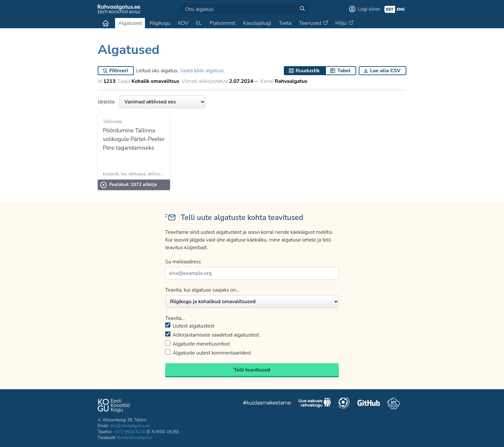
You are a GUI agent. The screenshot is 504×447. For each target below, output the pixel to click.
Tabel (344, 71)
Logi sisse (369, 9)
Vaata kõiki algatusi (202, 71)
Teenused (310, 23)
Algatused (130, 23)
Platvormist (223, 23)
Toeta (285, 23)
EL (199, 23)
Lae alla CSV (385, 71)
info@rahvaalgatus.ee (130, 426)
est (390, 9)
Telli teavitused (252, 370)
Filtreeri (119, 71)
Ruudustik (308, 71)
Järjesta (152, 102)
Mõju (341, 23)
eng (401, 9)
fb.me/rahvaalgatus (135, 438)
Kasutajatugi (257, 23)
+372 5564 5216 (130, 432)
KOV (183, 23)
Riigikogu (160, 23)
